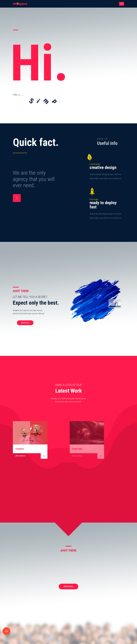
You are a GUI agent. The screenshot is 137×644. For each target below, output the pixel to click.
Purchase (6, 631)
